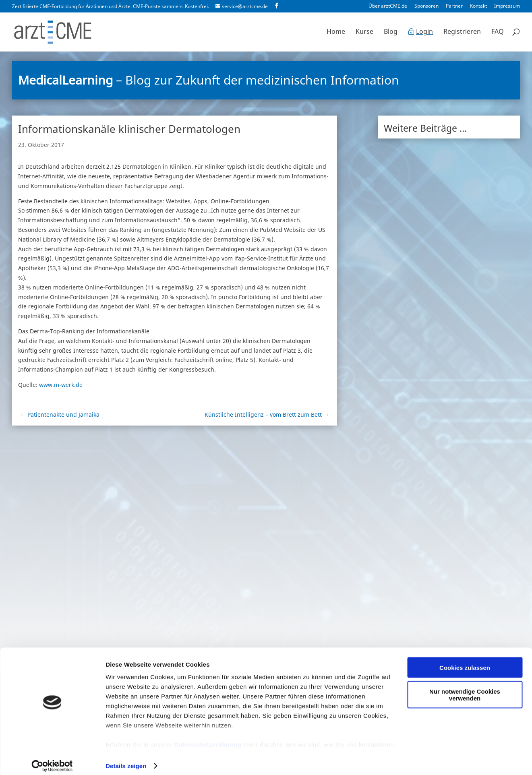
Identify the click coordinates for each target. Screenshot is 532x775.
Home (336, 33)
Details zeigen (126, 759)
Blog (391, 33)
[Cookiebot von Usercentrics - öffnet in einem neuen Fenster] (52, 759)
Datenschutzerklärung (208, 738)
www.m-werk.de (61, 385)
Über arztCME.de (388, 6)
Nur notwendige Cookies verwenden (465, 688)
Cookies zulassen (465, 661)
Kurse (364, 33)
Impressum (507, 6)
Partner (454, 6)
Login (424, 33)
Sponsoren (426, 6)
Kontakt (478, 6)
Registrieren (462, 33)
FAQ (498, 33)
